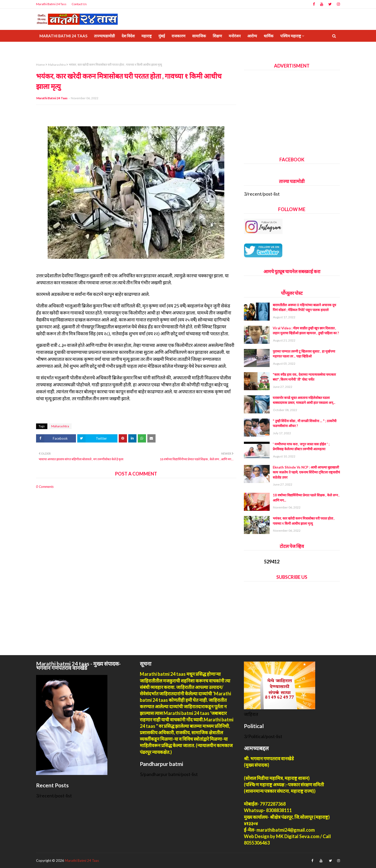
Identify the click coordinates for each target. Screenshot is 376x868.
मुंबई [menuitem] (162, 36)
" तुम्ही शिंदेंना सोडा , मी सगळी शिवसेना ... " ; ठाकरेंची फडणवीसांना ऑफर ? (305, 423)
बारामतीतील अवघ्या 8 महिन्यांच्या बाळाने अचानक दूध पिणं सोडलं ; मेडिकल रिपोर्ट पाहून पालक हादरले (304, 307)
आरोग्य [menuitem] (252, 36)
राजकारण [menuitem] (178, 36)
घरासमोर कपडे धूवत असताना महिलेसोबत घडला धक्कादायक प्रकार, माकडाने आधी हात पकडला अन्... (304, 400)
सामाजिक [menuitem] (199, 36)
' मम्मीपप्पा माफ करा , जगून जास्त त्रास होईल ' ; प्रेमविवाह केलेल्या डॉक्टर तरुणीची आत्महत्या (301, 447)
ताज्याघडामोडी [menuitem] (104, 36)
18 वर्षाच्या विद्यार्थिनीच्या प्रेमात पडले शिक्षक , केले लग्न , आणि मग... (306, 498)
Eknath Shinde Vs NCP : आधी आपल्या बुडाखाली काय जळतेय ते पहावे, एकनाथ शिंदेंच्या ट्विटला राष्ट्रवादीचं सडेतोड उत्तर (306, 472)
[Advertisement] (292, 111)
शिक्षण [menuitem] (217, 36)
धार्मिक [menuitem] (269, 36)
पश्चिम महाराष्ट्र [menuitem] (291, 36)
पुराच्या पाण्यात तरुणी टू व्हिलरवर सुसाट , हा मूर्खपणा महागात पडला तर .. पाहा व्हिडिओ (304, 354)
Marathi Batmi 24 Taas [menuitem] (63, 36)
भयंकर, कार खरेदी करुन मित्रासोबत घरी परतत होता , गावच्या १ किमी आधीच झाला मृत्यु (304, 521)
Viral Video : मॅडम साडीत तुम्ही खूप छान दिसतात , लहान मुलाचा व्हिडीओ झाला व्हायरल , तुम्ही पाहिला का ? (306, 331)
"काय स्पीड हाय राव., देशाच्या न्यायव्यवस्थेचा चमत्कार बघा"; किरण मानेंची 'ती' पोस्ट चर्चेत (304, 377)
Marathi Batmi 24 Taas (52, 98)
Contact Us (79, 4)
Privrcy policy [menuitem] (55, 48)
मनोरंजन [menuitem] (235, 36)
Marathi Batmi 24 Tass (51, 4)
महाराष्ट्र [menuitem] (147, 36)
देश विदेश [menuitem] (128, 36)
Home (40, 65)
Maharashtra (57, 65)
